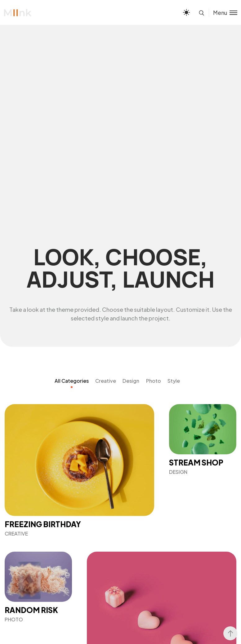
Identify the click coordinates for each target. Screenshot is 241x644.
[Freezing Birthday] (79, 470)
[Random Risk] (38, 587)
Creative (106, 381)
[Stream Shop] (203, 440)
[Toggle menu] (223, 13)
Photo (154, 381)
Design (131, 381)
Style (174, 381)
